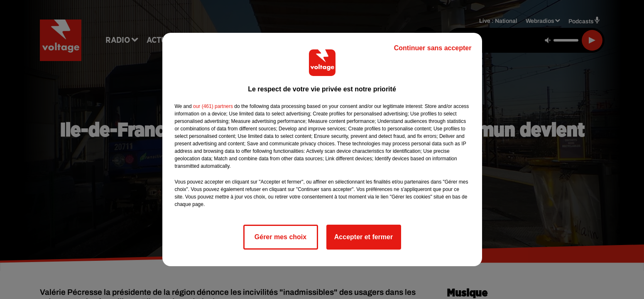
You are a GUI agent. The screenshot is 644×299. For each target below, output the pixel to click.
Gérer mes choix (280, 237)
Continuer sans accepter (433, 48)
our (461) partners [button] (213, 106)
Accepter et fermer (364, 237)
